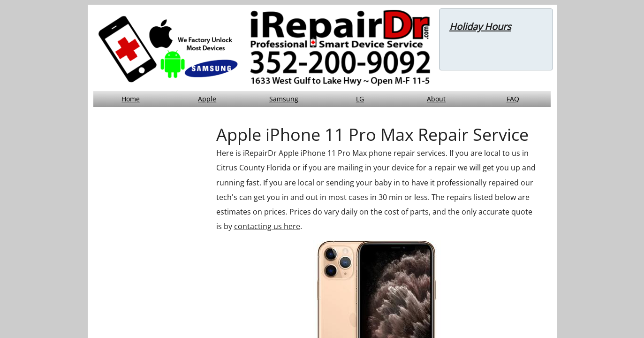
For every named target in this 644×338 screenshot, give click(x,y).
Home (131, 99)
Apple (207, 99)
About (436, 99)
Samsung (284, 99)
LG (360, 99)
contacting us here (267, 226)
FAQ (513, 99)
